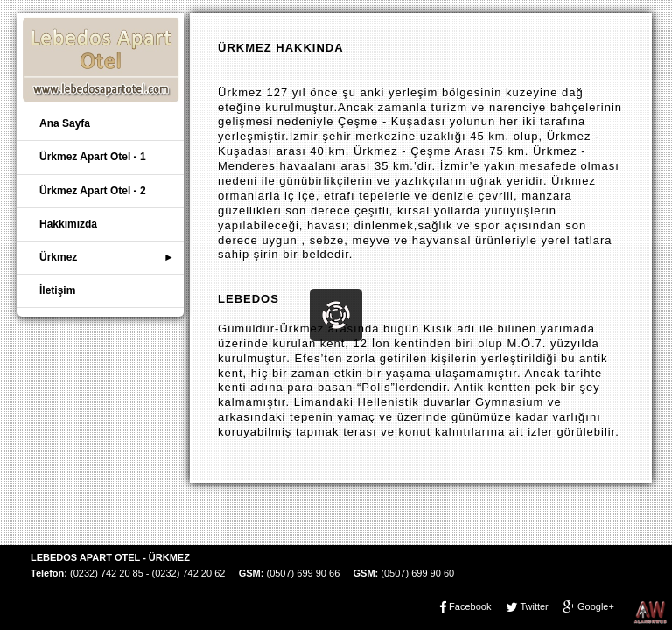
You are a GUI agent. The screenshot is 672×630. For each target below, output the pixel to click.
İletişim (57, 290)
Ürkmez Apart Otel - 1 (93, 157)
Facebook (470, 606)
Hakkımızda (68, 224)
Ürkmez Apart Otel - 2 (93, 191)
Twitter (534, 606)
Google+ (596, 606)
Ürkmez (58, 257)
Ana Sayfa (65, 123)
